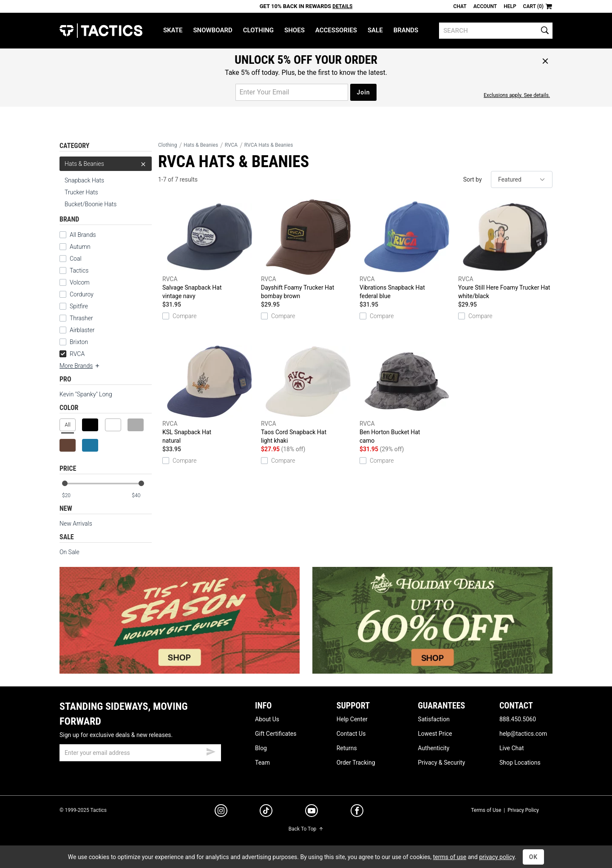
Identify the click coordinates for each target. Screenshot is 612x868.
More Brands (80, 366)
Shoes (295, 30)
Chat (460, 6)
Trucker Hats (81, 192)
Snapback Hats (84, 180)
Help (510, 6)
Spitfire (79, 306)
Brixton (79, 342)
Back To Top (306, 829)
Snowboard (212, 30)
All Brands (83, 235)
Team (262, 763)
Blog (261, 748)
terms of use (450, 857)
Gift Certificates (276, 734)
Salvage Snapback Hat (210, 250)
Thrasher (81, 318)
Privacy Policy (523, 810)
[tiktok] (266, 812)
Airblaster (82, 330)
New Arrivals (76, 524)
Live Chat (512, 748)
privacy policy (497, 857)
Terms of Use (486, 810)
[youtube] (312, 812)
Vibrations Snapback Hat (407, 250)
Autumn (80, 247)
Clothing (258, 30)
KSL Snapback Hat (210, 394)
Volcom (80, 282)
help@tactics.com (523, 734)
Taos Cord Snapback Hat (308, 394)
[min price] (72, 496)
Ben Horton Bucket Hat (407, 394)
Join (363, 92)
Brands (406, 30)
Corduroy (82, 294)
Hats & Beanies (106, 164)
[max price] (142, 496)
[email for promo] (292, 92)
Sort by (473, 179)
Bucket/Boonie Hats (91, 204)
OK (534, 857)
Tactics (101, 31)
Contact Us (351, 734)
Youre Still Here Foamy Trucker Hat (505, 250)
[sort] (522, 179)
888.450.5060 (518, 719)
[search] (496, 31)
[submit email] (211, 751)
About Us (267, 719)
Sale (375, 30)
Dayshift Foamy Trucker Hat (308, 250)
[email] (140, 753)
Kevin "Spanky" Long (86, 394)
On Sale (69, 552)
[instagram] (221, 812)
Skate (173, 30)
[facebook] (357, 812)
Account (485, 6)
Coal (76, 259)
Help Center (352, 719)
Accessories (336, 30)
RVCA (72, 354)
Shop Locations (520, 763)
